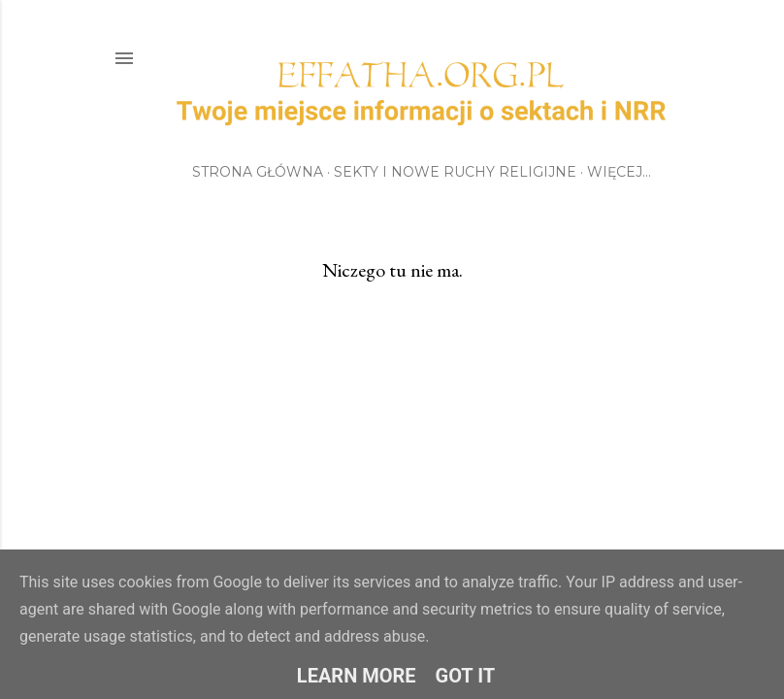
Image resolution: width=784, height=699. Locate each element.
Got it (466, 676)
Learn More (357, 676)
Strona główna (258, 172)
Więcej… (619, 172)
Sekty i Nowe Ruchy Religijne (455, 172)
